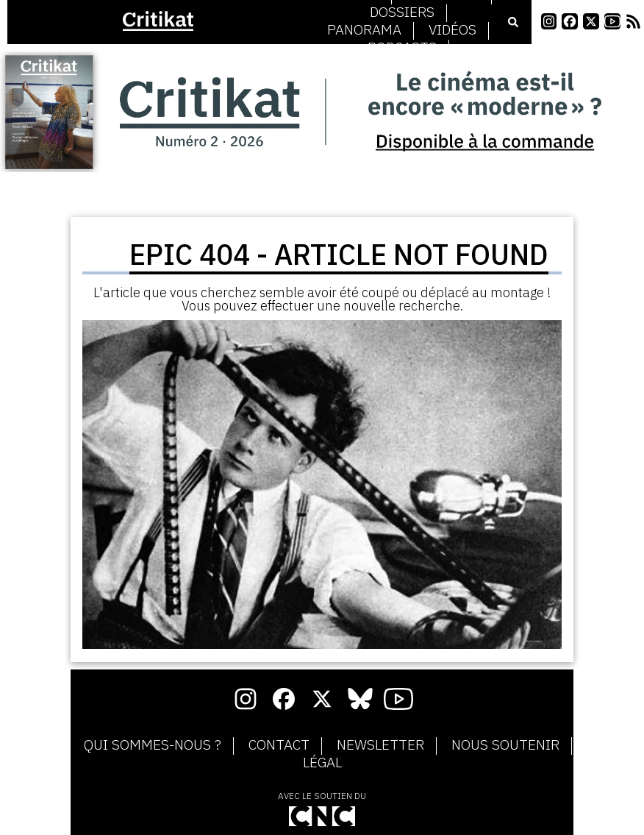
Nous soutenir (505, 745)
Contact (279, 745)
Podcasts (402, 48)
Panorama (364, 30)
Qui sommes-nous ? (153, 745)
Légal (322, 763)
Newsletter (380, 745)
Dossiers (402, 13)
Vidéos (452, 30)
